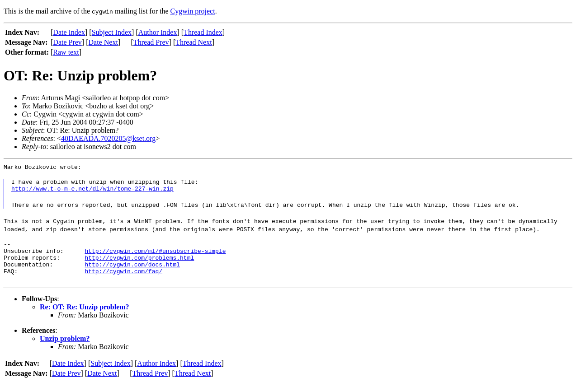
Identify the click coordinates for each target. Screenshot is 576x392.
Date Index (69, 32)
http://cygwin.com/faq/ (123, 280)
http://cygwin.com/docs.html (132, 272)
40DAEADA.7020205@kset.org (108, 138)
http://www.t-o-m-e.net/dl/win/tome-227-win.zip (92, 191)
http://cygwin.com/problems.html (139, 264)
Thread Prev (151, 42)
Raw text (66, 52)
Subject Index (112, 32)
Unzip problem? (65, 348)
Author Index (158, 32)
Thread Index (203, 32)
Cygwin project (193, 11)
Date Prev (67, 42)
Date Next (103, 42)
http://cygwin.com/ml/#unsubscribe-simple (155, 256)
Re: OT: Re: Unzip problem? (85, 316)
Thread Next (194, 42)
